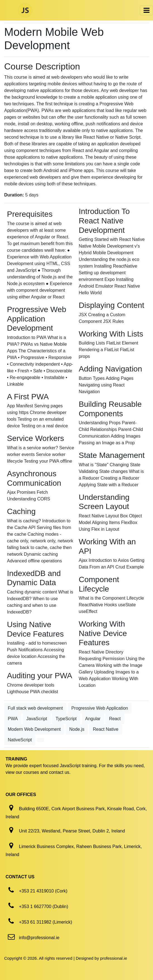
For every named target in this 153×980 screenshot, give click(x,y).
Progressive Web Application (100, 708)
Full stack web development (35, 708)
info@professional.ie (39, 938)
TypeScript (66, 719)
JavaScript (37, 719)
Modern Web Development (34, 729)
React (115, 719)
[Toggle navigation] (146, 10)
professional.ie (114, 958)
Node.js (77, 729)
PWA (13, 719)
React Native (106, 729)
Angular (93, 719)
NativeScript (20, 740)
